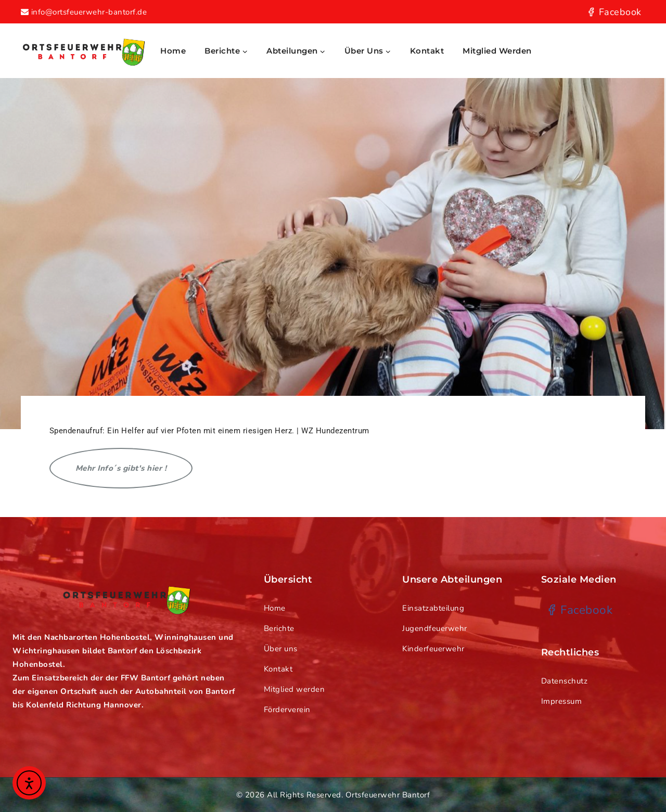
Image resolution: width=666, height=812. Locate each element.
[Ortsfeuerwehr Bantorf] (83, 51)
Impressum (562, 701)
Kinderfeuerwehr (433, 649)
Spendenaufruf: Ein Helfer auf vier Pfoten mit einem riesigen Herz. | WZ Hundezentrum (209, 431)
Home (173, 51)
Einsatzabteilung (433, 608)
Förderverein (287, 710)
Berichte (279, 628)
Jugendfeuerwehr (435, 628)
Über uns (281, 649)
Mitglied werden (497, 51)
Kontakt (427, 51)
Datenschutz (565, 681)
